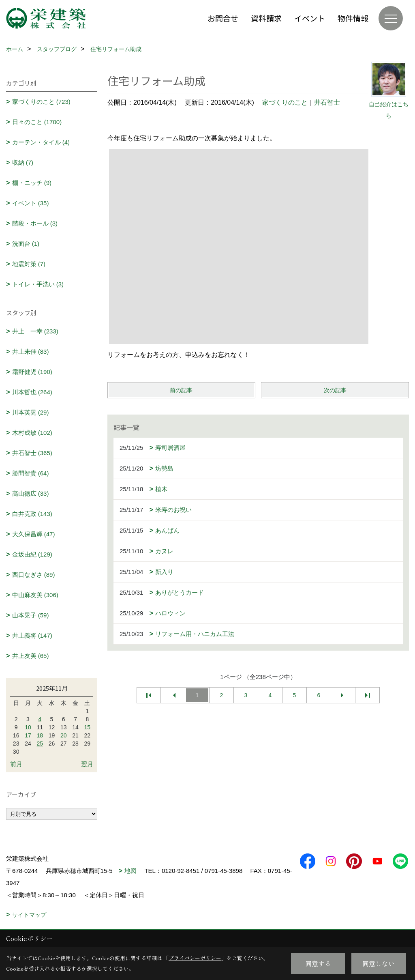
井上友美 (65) (31, 656)
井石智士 (327, 102)
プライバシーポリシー (195, 958)
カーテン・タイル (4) (41, 142)
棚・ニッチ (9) (32, 183)
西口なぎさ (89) (34, 575)
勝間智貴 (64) (31, 473)
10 (28, 727)
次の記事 (335, 390)
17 (28, 735)
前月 (16, 764)
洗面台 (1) (26, 244)
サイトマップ (29, 915)
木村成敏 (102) (32, 433)
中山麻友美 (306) (35, 595)
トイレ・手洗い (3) (38, 284)
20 (64, 735)
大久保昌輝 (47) (34, 534)
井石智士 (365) (32, 453)
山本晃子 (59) (31, 615)
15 (88, 727)
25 (40, 744)
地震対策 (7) (29, 264)
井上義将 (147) (32, 635)
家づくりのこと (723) (41, 102)
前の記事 (181, 390)
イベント (310, 18)
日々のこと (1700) (37, 122)
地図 (130, 871)
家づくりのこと (285, 102)
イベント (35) (31, 203)
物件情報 (353, 18)
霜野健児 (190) (32, 372)
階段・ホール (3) (35, 223)
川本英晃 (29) (31, 412)
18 (40, 735)
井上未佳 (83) (31, 351)
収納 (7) (23, 162)
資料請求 (266, 18)
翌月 (87, 764)
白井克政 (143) (32, 514)
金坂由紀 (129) (32, 554)
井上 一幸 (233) (35, 331)
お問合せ (223, 18)
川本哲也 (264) (32, 392)
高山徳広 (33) (31, 493)
